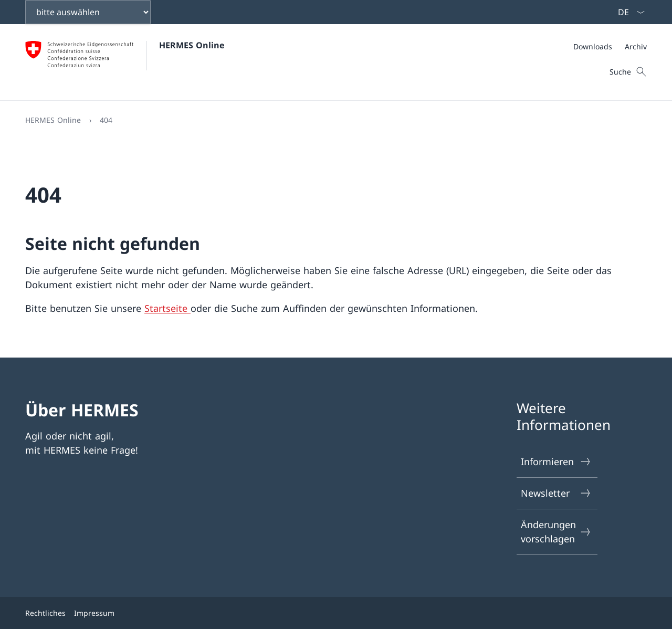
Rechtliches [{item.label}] (45, 613)
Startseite (167, 308)
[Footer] (336, 613)
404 (106, 120)
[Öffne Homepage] (125, 62)
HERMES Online (192, 45)
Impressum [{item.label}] (94, 613)
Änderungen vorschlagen (556, 532)
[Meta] (610, 46)
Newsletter (556, 493)
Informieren (556, 462)
